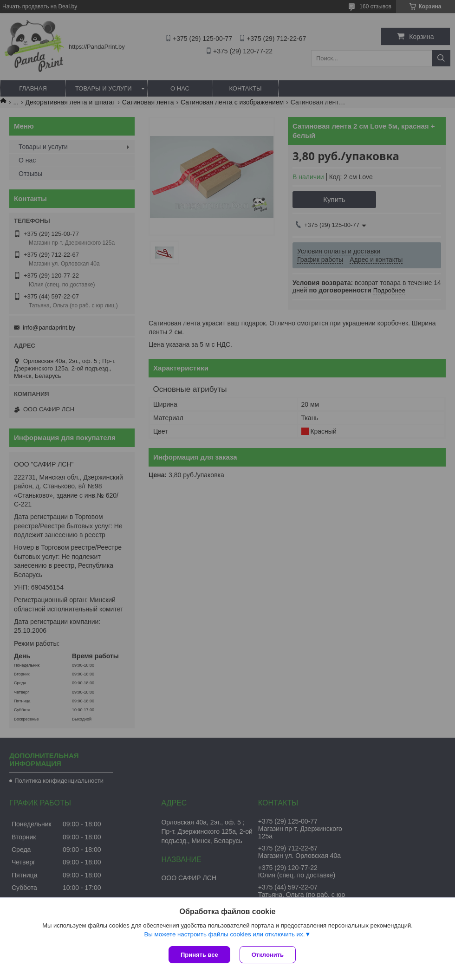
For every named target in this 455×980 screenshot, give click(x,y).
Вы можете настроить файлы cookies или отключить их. (224, 934)
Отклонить (268, 955)
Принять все (199, 955)
